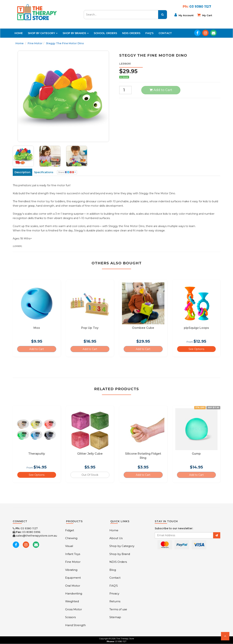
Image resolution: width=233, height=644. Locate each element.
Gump (196, 454)
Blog (113, 570)
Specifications (44, 172)
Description (22, 172)
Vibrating (71, 570)
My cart (205, 15)
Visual (69, 546)
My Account (184, 15)
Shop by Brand (120, 554)
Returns (115, 601)
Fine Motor (35, 43)
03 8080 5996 (27, 532)
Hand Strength (75, 625)
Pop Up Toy (90, 328)
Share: (67, 172)
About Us (116, 538)
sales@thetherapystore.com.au (35, 536)
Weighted (72, 601)
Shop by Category (122, 546)
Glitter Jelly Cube (90, 454)
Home (19, 33)
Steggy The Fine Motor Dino (65, 43)
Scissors (70, 617)
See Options (196, 349)
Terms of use (118, 609)
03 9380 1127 (25, 528)
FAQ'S (149, 33)
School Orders (105, 33)
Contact (165, 33)
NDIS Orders (131, 33)
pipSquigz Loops (196, 328)
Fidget (70, 530)
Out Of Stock (90, 475)
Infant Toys (73, 554)
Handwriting (74, 593)
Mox (37, 328)
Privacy (114, 593)
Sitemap (115, 617)
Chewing (71, 538)
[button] (225, 636)
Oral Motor (73, 586)
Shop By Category (43, 33)
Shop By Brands (76, 33)
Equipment (73, 578)
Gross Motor (74, 609)
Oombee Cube (143, 328)
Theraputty (37, 454)
